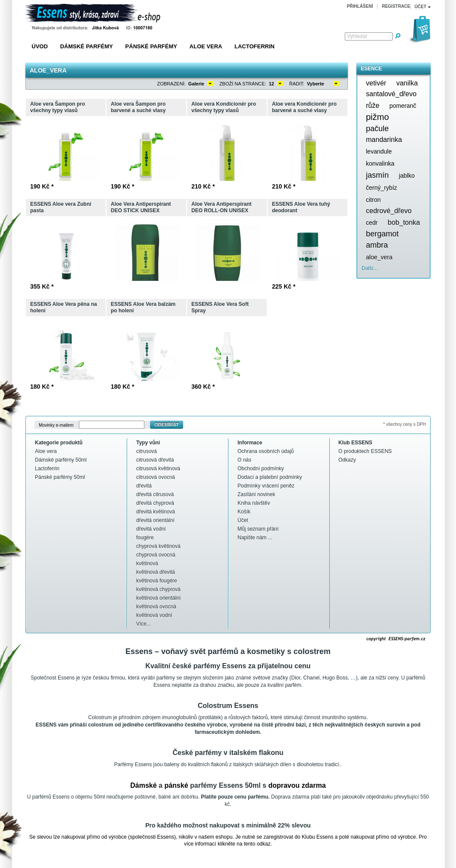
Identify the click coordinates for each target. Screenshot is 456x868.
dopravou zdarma (297, 785)
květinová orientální (158, 598)
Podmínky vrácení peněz (266, 486)
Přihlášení (360, 6)
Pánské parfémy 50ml (60, 477)
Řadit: (297, 84)
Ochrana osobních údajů (266, 451)
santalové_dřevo (391, 94)
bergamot (382, 234)
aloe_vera (379, 257)
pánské (176, 785)
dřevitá (144, 486)
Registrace (396, 6)
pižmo (377, 117)
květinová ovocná (156, 607)
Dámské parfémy (86, 46)
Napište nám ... (255, 538)
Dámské (143, 785)
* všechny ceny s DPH (404, 424)
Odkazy (347, 460)
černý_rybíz (381, 188)
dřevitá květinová (156, 512)
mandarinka (384, 140)
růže (373, 105)
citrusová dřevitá (155, 460)
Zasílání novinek (256, 494)
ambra (377, 245)
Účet (243, 520)
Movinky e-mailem (56, 425)
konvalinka (380, 164)
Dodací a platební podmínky (270, 477)
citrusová (147, 451)
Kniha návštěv (254, 503)
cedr (372, 223)
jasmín (377, 175)
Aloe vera (206, 46)
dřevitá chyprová (155, 503)
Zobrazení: (172, 84)
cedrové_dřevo (389, 211)
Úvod (40, 46)
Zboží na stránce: (243, 84)
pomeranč (403, 106)
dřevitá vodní (151, 529)
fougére (145, 538)
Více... (144, 624)
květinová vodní (154, 615)
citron (373, 200)
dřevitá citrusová (155, 494)
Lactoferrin (255, 46)
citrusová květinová (158, 469)
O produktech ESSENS (365, 451)
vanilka (407, 83)
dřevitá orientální (155, 520)
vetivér (376, 83)
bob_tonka (404, 222)
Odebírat (167, 425)
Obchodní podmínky (261, 469)
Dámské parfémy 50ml (61, 460)
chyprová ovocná (156, 555)
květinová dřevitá (156, 572)
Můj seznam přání (258, 529)
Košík (244, 512)
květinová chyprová (158, 589)
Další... (370, 268)
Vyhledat (357, 36)
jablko (407, 176)
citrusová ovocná (156, 477)
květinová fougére (157, 581)
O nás (244, 460)
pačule (377, 129)
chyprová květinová (158, 546)
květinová (147, 563)
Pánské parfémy (151, 46)
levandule (379, 151)
